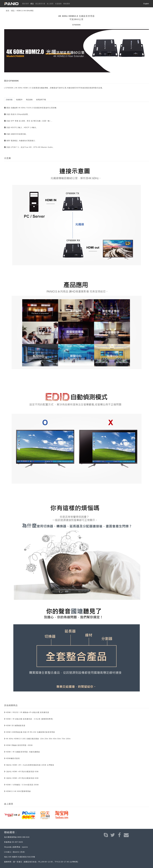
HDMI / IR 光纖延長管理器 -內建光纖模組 (23, 752)
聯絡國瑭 (66, 4)
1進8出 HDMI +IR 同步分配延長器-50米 (22, 778)
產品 (32, 4)
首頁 (7, 11)
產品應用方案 (40, 4)
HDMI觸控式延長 (13, 758)
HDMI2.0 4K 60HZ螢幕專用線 (18, 791)
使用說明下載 (41, 100)
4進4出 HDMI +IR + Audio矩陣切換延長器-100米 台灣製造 (30, 765)
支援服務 (58, 4)
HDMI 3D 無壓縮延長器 (15, 726)
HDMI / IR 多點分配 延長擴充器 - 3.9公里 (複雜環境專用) (29, 719)
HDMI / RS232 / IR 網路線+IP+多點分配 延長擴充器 (27, 712)
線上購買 (50, 4)
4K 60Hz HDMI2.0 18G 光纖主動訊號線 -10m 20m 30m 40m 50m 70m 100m (38, 739)
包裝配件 (19, 100)
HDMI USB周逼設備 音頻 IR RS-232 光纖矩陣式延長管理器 (30, 732)
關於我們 (26, 3)
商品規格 (29, 100)
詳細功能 (9, 100)
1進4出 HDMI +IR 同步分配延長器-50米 (22, 772)
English (146, 4)
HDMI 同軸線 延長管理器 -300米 (19, 745)
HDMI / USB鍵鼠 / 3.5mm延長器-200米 (22, 785)
